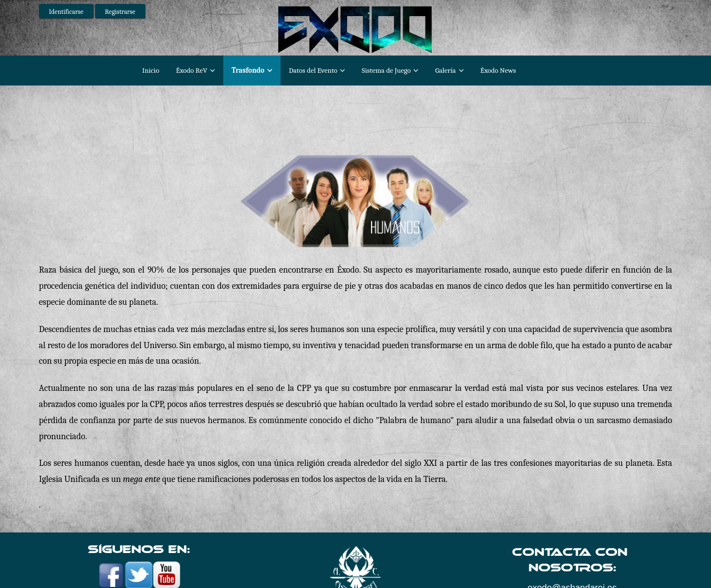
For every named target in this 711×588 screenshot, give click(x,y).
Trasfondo (248, 70)
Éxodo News (498, 70)
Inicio (151, 70)
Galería (445, 70)
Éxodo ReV (192, 70)
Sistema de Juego (386, 70)
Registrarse (120, 12)
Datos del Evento (313, 70)
